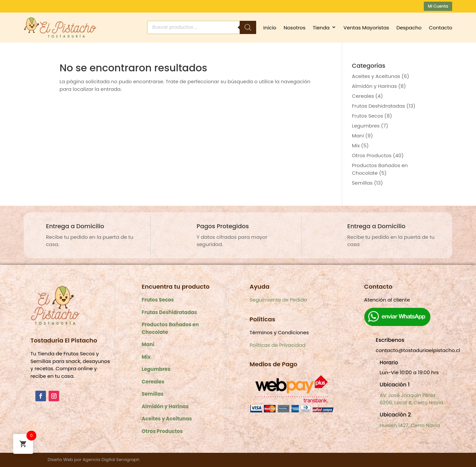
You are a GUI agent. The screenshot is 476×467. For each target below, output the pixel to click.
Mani (358, 136)
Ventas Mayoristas (366, 28)
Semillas (362, 183)
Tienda (321, 28)
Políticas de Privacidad (278, 345)
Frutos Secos (368, 116)
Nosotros (295, 28)
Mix (356, 145)
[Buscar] (248, 27)
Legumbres (366, 126)
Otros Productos (372, 155)
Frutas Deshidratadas (379, 106)
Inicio (270, 28)
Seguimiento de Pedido (278, 300)
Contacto (440, 28)
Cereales (363, 96)
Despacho (409, 28)
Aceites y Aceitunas (376, 76)
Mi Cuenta (438, 6)
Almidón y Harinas (375, 86)
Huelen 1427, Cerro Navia (410, 425)
